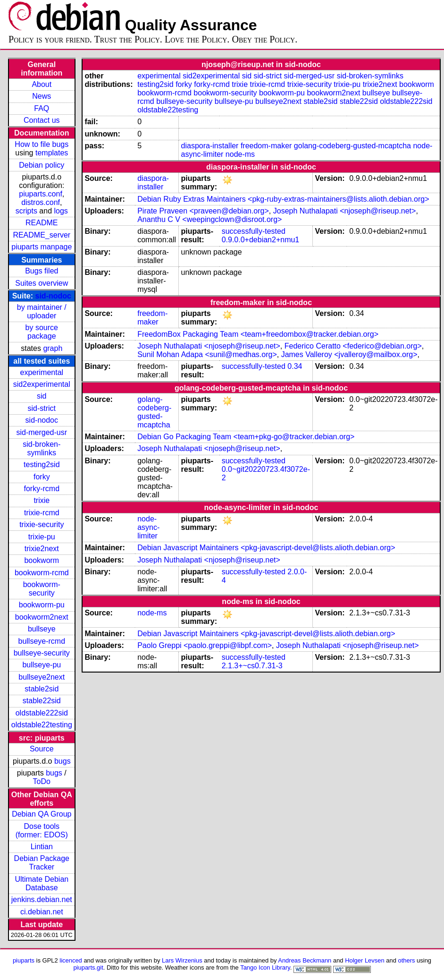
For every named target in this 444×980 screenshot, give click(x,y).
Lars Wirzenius (182, 960)
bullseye (42, 629)
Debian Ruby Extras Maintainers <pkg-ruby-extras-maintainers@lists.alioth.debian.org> (283, 199)
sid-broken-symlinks (42, 448)
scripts (26, 211)
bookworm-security (42, 589)
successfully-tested (254, 231)
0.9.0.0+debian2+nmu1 (261, 240)
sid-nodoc (53, 296)
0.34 (295, 366)
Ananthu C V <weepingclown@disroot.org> (209, 219)
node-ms (240, 154)
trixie (42, 500)
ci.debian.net (42, 912)
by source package (42, 332)
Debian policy (42, 165)
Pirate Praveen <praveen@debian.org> (203, 211)
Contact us (42, 120)
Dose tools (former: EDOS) (42, 831)
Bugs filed (42, 271)
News (42, 96)
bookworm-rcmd (42, 573)
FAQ (42, 108)
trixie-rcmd (42, 513)
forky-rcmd (42, 489)
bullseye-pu (42, 665)
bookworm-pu (42, 605)
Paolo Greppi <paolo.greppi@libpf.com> (205, 645)
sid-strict (42, 408)
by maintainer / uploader (42, 311)
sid (42, 396)
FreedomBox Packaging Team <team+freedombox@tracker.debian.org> (258, 334)
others (406, 960)
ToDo (42, 781)
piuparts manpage (42, 247)
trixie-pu (42, 537)
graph (53, 348)
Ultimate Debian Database (42, 883)
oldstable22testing (42, 725)
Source (42, 749)
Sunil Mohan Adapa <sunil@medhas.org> (207, 354)
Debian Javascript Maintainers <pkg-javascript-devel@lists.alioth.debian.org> (266, 548)
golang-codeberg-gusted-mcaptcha (352, 146)
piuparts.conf (41, 194)
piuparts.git (88, 967)
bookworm (42, 560)
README (42, 223)
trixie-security (42, 524)
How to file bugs (42, 144)
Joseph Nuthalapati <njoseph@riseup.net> (345, 211)
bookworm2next (42, 617)
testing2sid (42, 464)
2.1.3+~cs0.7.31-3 (252, 666)
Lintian (42, 847)
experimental (42, 372)
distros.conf (41, 202)
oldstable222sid (42, 713)
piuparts (24, 960)
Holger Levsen (365, 960)
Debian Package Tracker (42, 863)
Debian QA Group (42, 814)
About (42, 84)
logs (61, 211)
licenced (71, 960)
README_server (42, 235)
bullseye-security (42, 653)
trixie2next (42, 549)
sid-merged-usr (42, 432)
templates (52, 153)
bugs (63, 761)
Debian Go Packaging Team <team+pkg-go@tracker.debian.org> (246, 437)
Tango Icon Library (265, 967)
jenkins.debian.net (42, 899)
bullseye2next (42, 677)
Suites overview (42, 283)
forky (42, 477)
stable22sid (42, 701)
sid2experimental (42, 384)
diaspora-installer (210, 146)
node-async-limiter (148, 527)
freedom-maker (266, 146)
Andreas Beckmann (305, 960)
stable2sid (42, 689)
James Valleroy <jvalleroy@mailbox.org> (349, 354)
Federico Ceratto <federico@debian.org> (353, 346)
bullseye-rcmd (42, 641)
